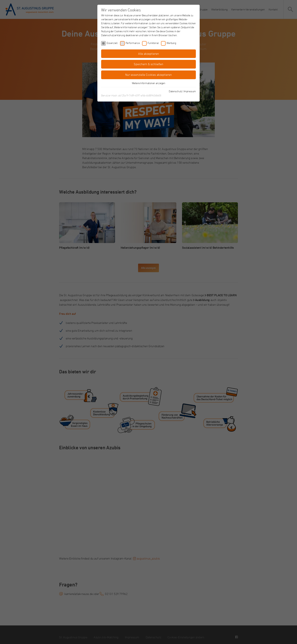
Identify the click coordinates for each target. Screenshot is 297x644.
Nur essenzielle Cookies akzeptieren (148, 75)
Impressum (190, 91)
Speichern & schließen (148, 64)
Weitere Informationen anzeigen (149, 83)
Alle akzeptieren (148, 54)
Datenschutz (175, 91)
